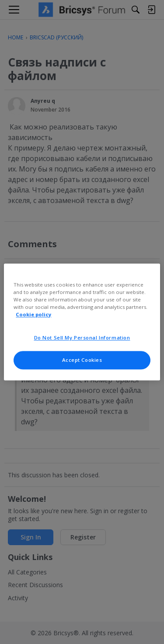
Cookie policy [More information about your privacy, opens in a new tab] (33, 315)
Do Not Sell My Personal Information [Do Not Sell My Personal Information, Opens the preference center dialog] (82, 338)
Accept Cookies (82, 360)
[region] (82, 322)
